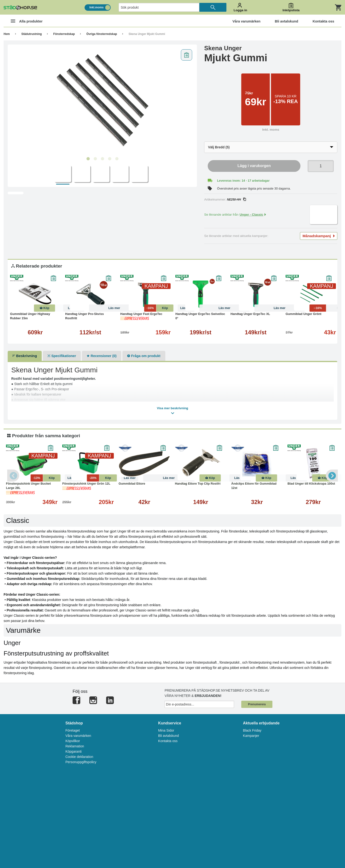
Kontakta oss (168, 741)
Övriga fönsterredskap (102, 34)
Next (332, 476)
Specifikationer (62, 356)
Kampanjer (251, 736)
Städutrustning (32, 34)
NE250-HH (236, 200)
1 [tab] (88, 159)
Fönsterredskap (64, 34)
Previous (13, 476)
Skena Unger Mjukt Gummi (147, 34)
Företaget (73, 730)
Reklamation (75, 746)
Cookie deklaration (79, 757)
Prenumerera (257, 704)
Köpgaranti (74, 751)
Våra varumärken (78, 736)
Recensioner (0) (102, 356)
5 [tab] (117, 159)
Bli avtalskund (168, 736)
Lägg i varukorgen (254, 166)
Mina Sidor (166, 730)
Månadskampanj (319, 236)
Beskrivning (25, 356)
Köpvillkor (73, 741)
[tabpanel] (102, 101)
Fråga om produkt (144, 356)
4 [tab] (109, 159)
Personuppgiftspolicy (81, 762)
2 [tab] (95, 159)
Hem (7, 34)
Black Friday (252, 730)
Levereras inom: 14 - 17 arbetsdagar (243, 181)
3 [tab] (102, 159)
